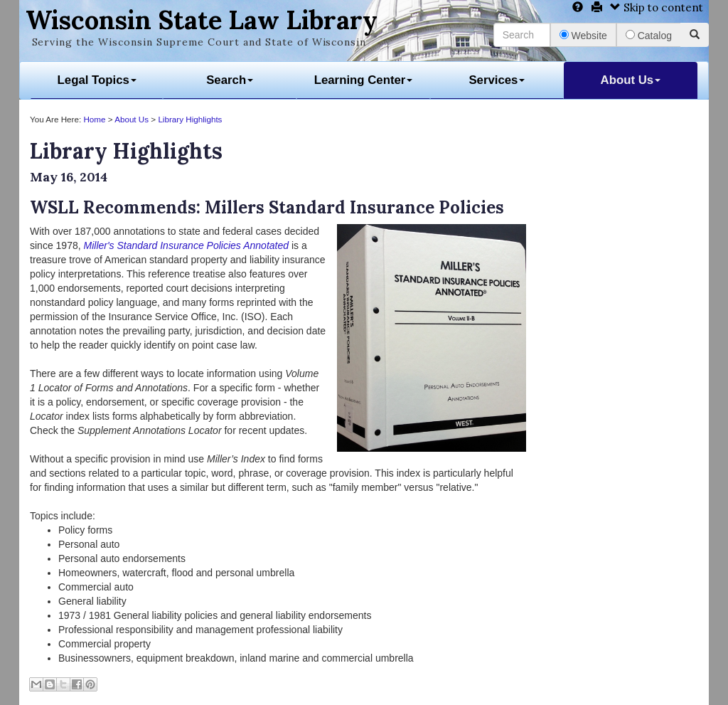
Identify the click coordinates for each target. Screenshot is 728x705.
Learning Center (364, 80)
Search (230, 80)
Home (94, 119)
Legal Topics (97, 80)
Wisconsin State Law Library (202, 20)
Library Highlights (190, 119)
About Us (631, 80)
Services (497, 80)
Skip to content (657, 7)
